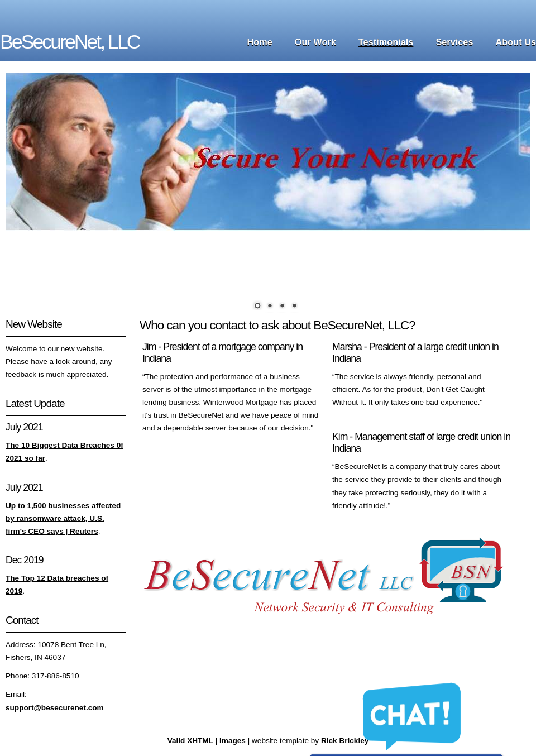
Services (454, 42)
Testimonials (386, 42)
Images (233, 741)
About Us (516, 42)
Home (260, 42)
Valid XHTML (190, 741)
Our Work (315, 42)
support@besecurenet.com (55, 708)
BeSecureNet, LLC (70, 42)
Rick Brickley (345, 741)
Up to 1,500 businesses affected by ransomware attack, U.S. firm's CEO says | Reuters (63, 518)
